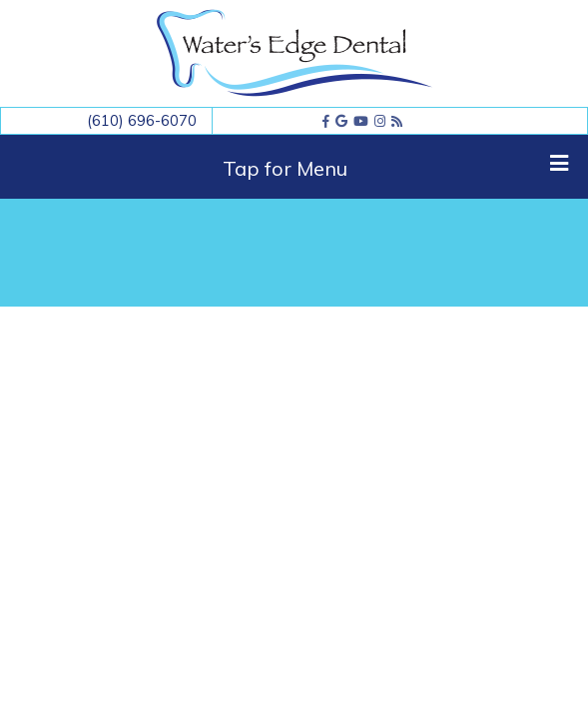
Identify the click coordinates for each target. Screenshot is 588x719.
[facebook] (326, 121)
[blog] (397, 121)
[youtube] (361, 121)
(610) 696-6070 (142, 120)
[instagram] (380, 121)
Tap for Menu (395, 167)
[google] (341, 121)
